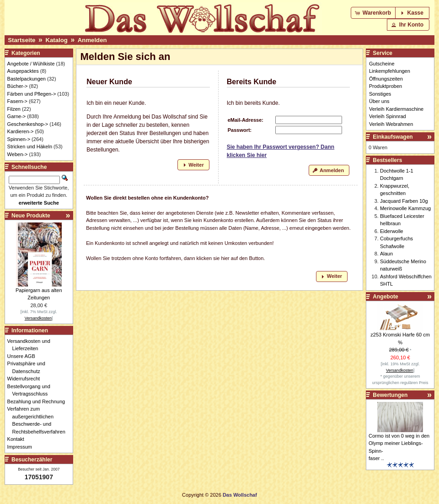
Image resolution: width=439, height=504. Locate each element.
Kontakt (18, 439)
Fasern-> (17, 101)
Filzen (14, 109)
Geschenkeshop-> (28, 124)
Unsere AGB (24, 356)
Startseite (21, 40)
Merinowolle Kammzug (405, 208)
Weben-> (18, 154)
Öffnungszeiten (386, 79)
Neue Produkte (31, 216)
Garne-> (17, 116)
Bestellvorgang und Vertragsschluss (31, 390)
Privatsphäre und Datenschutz (29, 367)
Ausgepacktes (23, 71)
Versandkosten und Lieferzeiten (31, 345)
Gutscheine (382, 64)
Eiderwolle (392, 231)
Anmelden (92, 40)
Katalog (56, 40)
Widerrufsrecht (26, 379)
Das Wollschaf (240, 495)
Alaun (386, 254)
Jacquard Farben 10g (404, 201)
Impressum (22, 447)
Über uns (379, 101)
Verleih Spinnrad (388, 116)
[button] (374, 13)
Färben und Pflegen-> (32, 94)
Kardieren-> (21, 131)
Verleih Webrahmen (391, 124)
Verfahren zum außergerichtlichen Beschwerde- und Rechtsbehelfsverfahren (39, 420)
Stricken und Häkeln (30, 146)
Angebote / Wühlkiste (31, 64)
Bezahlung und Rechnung (39, 401)
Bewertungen (390, 395)
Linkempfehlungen (390, 71)
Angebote (385, 297)
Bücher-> (18, 86)
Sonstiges (380, 94)
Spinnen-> (19, 139)
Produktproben (385, 86)
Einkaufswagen (393, 137)
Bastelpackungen (27, 79)
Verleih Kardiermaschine (396, 109)
